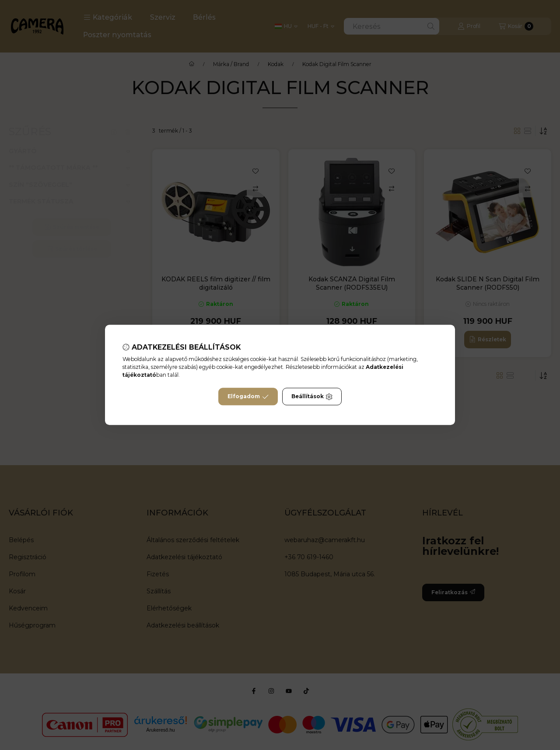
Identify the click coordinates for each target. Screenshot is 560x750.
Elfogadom (248, 397)
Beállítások (312, 397)
